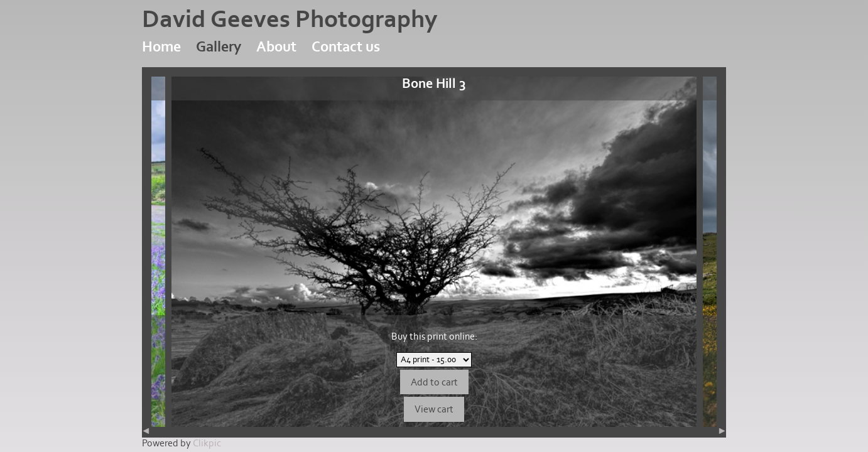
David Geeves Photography (290, 19)
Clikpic (207, 443)
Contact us (346, 47)
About (276, 47)
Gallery (219, 47)
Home (161, 47)
